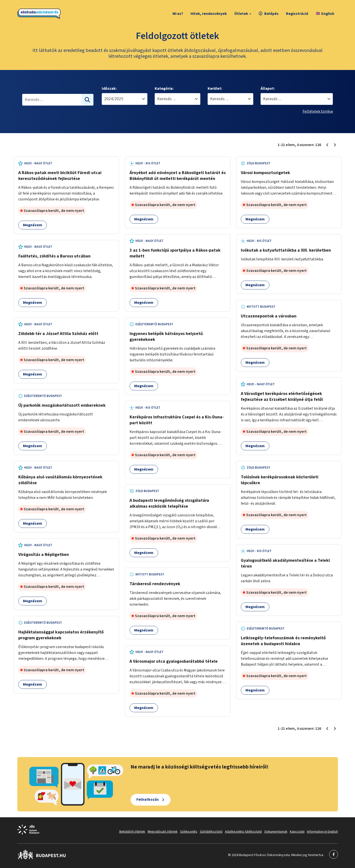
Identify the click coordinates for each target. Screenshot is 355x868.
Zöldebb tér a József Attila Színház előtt (58, 334)
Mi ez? (178, 14)
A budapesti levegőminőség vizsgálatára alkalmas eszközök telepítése (169, 503)
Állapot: (268, 89)
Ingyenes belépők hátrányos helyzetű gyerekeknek (166, 337)
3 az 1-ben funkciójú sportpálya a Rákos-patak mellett (175, 253)
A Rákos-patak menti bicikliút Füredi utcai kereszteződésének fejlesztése (60, 176)
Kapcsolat (297, 832)
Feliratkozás (148, 799)
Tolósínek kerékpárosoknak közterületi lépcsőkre (280, 480)
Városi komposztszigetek (265, 173)
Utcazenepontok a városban (269, 316)
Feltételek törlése (318, 111)
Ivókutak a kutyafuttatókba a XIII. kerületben (286, 250)
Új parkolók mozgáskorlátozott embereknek (62, 405)
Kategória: (164, 89)
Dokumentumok (276, 832)
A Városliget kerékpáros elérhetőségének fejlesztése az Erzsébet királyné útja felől (282, 397)
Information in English (322, 832)
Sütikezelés (189, 832)
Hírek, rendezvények (209, 14)
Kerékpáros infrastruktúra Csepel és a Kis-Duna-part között (177, 420)
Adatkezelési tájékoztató (243, 832)
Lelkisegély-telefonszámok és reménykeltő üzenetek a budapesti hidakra (283, 641)
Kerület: (215, 89)
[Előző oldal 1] (327, 145)
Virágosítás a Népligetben (44, 555)
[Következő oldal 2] (335, 145)
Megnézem (33, 225)
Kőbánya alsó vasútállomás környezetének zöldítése (60, 480)
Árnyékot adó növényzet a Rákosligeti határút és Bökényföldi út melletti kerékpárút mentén (178, 176)
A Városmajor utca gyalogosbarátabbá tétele (174, 661)
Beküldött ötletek (132, 832)
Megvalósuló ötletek (163, 832)
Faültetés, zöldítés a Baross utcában (54, 256)
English (325, 14)
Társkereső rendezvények (155, 584)
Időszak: (109, 89)
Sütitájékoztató (211, 832)
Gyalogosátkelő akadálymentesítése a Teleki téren (285, 563)
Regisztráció (297, 14)
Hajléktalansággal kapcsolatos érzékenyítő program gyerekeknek (61, 635)
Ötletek (243, 14)
